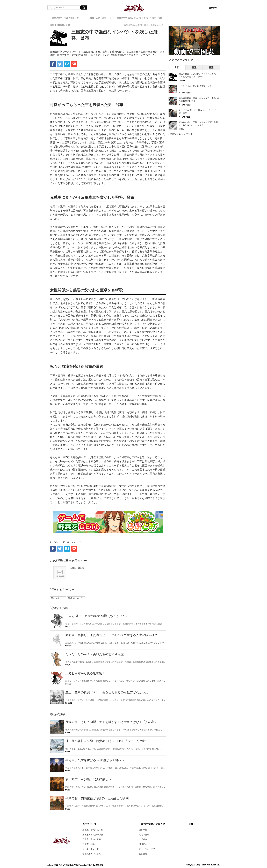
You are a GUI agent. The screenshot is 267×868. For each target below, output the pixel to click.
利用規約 (143, 844)
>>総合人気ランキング (181, 134)
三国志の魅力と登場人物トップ (64, 18)
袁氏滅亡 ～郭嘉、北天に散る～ (88, 779)
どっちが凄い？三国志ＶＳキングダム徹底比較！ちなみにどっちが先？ (199, 124)
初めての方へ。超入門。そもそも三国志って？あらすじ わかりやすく (198, 75)
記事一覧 (143, 830)
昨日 (177, 67)
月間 (211, 67)
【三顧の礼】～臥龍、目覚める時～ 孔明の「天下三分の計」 (107, 741)
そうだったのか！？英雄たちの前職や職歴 (95, 654)
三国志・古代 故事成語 (93, 835)
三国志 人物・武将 (97, 18)
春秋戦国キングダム (92, 854)
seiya (68, 665)
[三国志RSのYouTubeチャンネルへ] (194, 41)
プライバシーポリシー (149, 849)
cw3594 (182, 81)
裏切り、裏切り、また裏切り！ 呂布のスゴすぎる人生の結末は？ (111, 635)
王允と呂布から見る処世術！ (85, 673)
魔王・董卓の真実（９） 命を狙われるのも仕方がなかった (107, 692)
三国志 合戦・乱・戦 (93, 830)
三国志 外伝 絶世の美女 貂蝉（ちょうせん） (97, 616)
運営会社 (143, 854)
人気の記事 (144, 835)
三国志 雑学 (89, 844)
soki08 (68, 684)
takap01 (69, 646)
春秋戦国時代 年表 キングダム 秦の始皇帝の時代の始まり (199, 100)
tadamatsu (77, 568)
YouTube (143, 839)
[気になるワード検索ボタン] (84, 7)
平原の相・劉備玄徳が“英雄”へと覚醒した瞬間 (97, 798)
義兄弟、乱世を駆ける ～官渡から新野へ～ (95, 760)
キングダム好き (185, 93)
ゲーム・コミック (91, 849)
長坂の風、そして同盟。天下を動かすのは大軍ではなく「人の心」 (111, 722)
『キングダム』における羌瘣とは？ (195, 86)
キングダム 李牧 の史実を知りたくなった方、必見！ (198, 112)
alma (67, 627)
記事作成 (213, 8)
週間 (194, 67)
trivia (68, 733)
